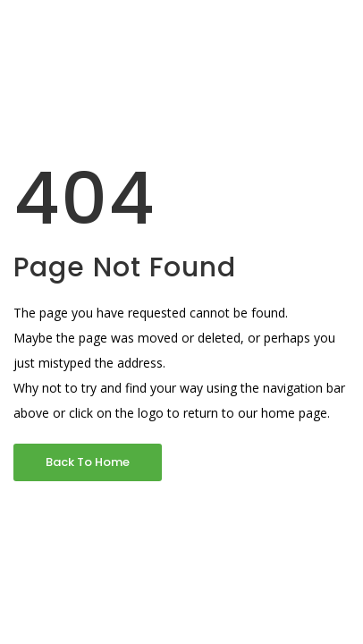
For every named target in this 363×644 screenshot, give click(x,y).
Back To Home (88, 462)
